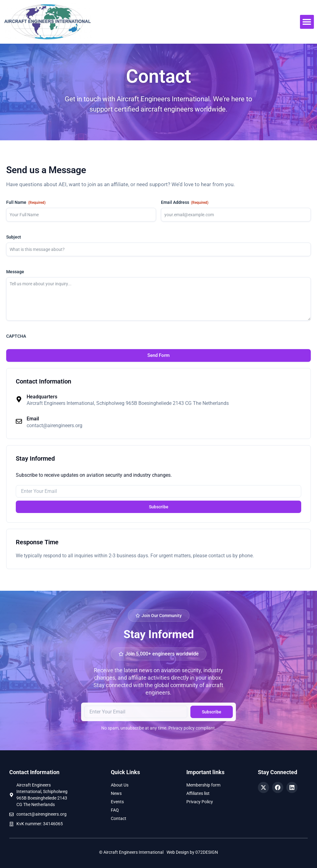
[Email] (19, 421)
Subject (14, 237)
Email (33, 419)
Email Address (185, 203)
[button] (307, 22)
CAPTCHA (16, 336)
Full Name (26, 203)
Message (15, 272)
